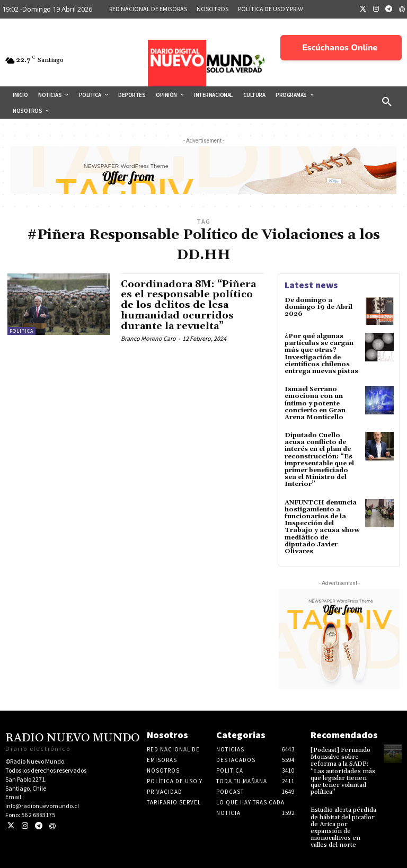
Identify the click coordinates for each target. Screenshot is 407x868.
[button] (387, 102)
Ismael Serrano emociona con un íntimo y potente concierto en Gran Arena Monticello (315, 403)
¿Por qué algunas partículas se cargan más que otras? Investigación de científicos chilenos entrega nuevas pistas (321, 354)
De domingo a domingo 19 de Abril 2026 (318, 307)
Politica (21, 331)
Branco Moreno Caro (148, 338)
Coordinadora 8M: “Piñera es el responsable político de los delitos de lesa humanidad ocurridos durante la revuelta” (188, 305)
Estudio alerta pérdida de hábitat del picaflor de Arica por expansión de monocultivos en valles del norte (343, 827)
